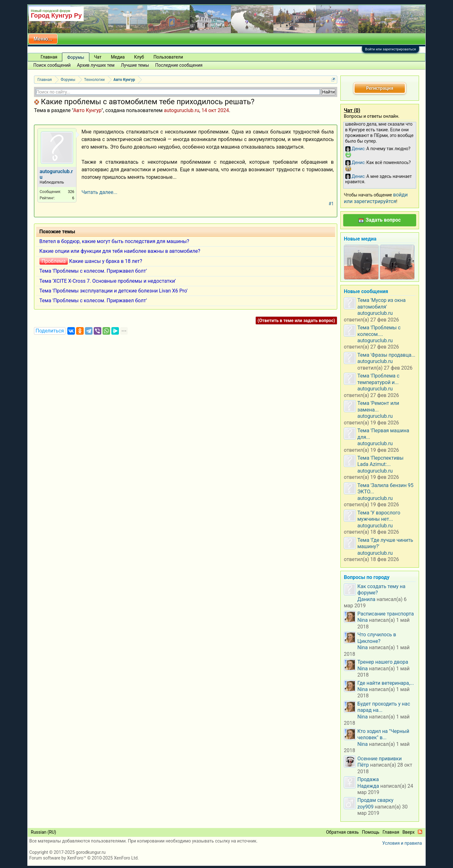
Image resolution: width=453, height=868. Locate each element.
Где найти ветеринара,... (386, 683)
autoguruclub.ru (182, 110)
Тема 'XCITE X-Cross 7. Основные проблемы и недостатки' (108, 281)
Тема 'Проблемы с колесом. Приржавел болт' (93, 271)
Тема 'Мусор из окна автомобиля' (382, 303)
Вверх (408, 832)
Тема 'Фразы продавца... (386, 355)
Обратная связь (342, 832)
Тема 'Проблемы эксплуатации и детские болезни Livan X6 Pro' (113, 291)
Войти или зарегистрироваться (391, 49)
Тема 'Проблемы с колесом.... (379, 331)
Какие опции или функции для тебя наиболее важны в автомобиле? (120, 251)
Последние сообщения (179, 65)
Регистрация (380, 88)
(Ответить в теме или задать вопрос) (296, 321)
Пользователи (168, 57)
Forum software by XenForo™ (84, 858)
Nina (363, 620)
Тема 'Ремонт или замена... (378, 406)
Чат (98, 57)
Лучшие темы (135, 65)
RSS (420, 832)
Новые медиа (360, 239)
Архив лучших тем (96, 65)
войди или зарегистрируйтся (376, 198)
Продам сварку (375, 800)
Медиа (118, 57)
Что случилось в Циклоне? (377, 638)
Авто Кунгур (87, 110)
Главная (49, 57)
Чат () (352, 110)
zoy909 (365, 807)
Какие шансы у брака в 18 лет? (106, 261)
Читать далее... (99, 192)
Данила (366, 599)
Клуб (139, 57)
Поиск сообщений (52, 65)
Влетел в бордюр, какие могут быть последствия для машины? (114, 241)
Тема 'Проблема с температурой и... (378, 379)
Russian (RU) (43, 832)
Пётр (363, 765)
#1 (331, 204)
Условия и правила (402, 843)
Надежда (368, 786)
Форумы (75, 57)
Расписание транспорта (386, 614)
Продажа (368, 779)
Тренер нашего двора (383, 662)
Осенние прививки (380, 759)
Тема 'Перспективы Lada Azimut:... (380, 461)
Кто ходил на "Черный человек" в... (383, 734)
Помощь (371, 832)
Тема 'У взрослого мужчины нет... (379, 516)
